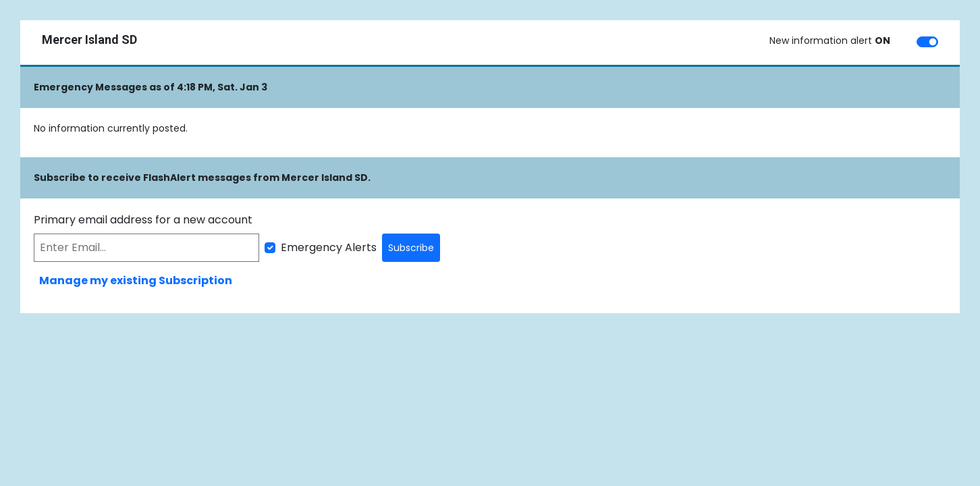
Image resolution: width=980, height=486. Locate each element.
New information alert (830, 40)
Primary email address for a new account (143, 220)
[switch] (927, 42)
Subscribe (411, 248)
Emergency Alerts (329, 247)
